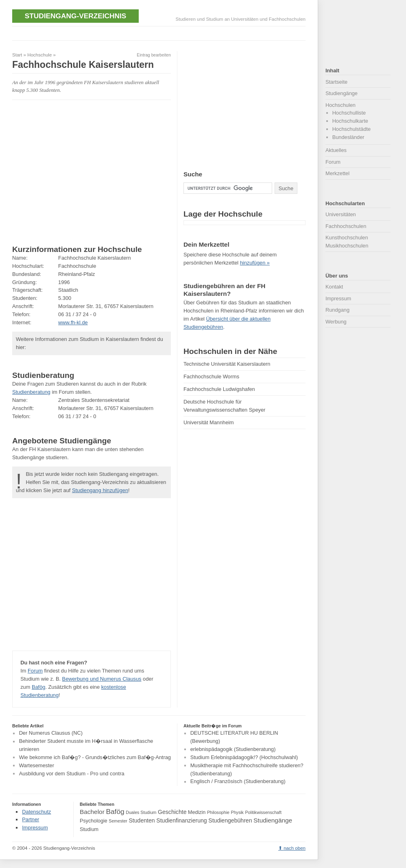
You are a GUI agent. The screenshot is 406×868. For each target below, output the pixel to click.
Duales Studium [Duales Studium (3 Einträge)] (141, 812)
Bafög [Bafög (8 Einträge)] (115, 812)
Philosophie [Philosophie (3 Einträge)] (218, 812)
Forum (35, 671)
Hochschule (39, 55)
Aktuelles (336, 150)
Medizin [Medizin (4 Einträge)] (197, 812)
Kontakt (334, 287)
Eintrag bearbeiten (154, 55)
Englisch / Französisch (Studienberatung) (238, 782)
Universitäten (341, 214)
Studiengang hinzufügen (100, 490)
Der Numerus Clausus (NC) (51, 733)
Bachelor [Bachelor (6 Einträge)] (92, 812)
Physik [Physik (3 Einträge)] (237, 812)
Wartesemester (37, 765)
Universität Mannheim (209, 422)
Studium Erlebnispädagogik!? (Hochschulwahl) (244, 757)
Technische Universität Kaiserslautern (227, 364)
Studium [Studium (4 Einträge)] (89, 829)
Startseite (336, 82)
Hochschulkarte (350, 121)
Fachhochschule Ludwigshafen (219, 389)
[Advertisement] (160, 32)
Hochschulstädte (352, 129)
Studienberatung (31, 392)
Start (17, 55)
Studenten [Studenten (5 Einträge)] (142, 820)
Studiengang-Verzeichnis (75, 16)
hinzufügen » (255, 263)
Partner (31, 819)
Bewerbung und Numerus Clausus (102, 679)
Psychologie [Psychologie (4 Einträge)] (94, 821)
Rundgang (337, 310)
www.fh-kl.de (73, 322)
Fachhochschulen (346, 226)
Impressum (338, 298)
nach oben (295, 848)
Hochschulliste (349, 113)
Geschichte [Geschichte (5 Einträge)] (172, 812)
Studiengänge (342, 93)
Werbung (336, 322)
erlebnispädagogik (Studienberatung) (233, 749)
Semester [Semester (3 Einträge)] (118, 821)
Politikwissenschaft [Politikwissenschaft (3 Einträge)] (263, 812)
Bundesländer (348, 137)
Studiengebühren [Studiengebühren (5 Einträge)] (230, 820)
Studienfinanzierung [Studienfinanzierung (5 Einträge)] (181, 820)
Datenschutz (36, 812)
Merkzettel (337, 173)
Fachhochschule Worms (211, 376)
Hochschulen (341, 105)
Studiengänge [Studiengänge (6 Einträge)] (273, 820)
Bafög (38, 687)
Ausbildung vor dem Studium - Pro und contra (72, 774)
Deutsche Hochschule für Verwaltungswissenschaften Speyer (224, 406)
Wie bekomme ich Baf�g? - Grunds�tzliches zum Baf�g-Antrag (95, 757)
